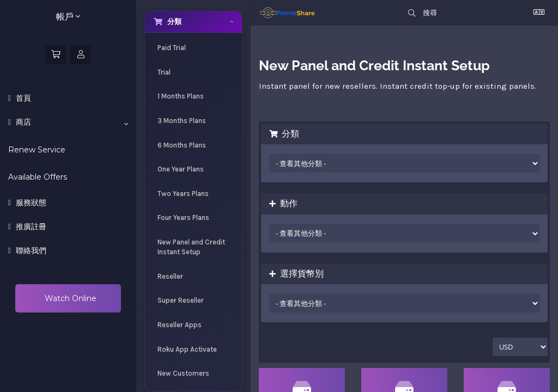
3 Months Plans (182, 121)
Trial (164, 72)
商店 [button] (71, 122)
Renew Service (37, 150)
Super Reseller (181, 300)
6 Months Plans (182, 145)
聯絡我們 (30, 250)
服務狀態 (30, 203)
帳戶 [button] (68, 17)
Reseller (170, 276)
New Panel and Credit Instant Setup (191, 247)
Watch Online (69, 298)
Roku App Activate (187, 349)
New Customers (183, 373)
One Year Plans (181, 169)
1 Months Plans (181, 96)
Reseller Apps (180, 325)
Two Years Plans (183, 194)
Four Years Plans (183, 218)
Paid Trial (172, 48)
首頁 (22, 98)
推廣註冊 (30, 226)
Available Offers (38, 177)
